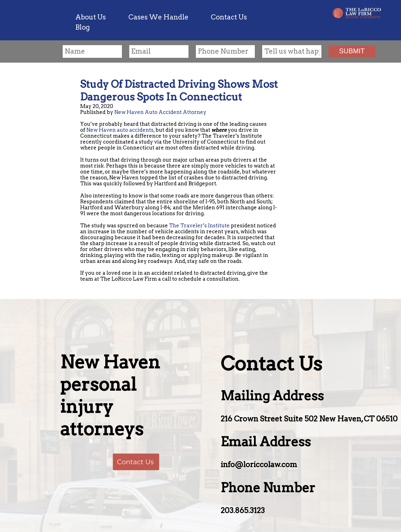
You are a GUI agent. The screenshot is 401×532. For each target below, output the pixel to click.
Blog (83, 27)
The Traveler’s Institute (199, 226)
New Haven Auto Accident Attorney (160, 112)
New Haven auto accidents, (120, 130)
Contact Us (229, 17)
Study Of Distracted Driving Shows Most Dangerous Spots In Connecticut (179, 90)
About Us (91, 17)
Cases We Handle (158, 17)
